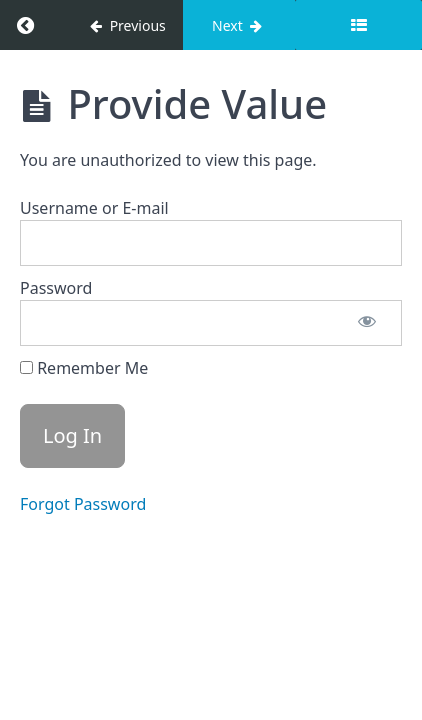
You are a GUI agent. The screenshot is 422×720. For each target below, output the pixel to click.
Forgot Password (83, 504)
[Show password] (367, 323)
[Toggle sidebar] (358, 25)
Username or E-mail (94, 208)
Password (56, 288)
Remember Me (84, 368)
